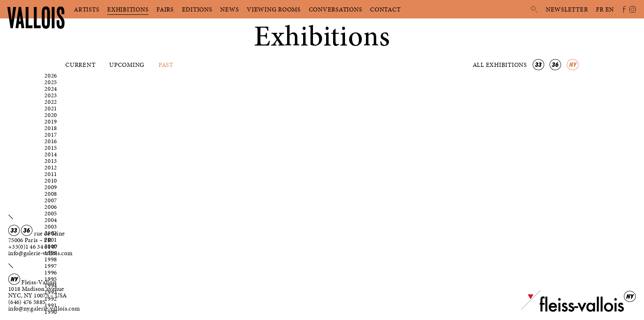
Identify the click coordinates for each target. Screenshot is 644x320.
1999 (51, 253)
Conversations (336, 9)
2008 (51, 194)
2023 (51, 95)
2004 (51, 220)
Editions (197, 9)
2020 (51, 115)
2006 (51, 207)
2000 (51, 246)
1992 (51, 299)
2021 (51, 108)
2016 (51, 141)
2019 (51, 121)
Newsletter (567, 9)
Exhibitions (128, 9)
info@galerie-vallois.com (40, 253)
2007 (51, 200)
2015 (51, 148)
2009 (51, 187)
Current (80, 65)
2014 (51, 154)
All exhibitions (501, 65)
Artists (86, 9)
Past (166, 65)
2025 (51, 82)
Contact (385, 9)
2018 (51, 128)
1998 (51, 259)
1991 (51, 305)
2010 (51, 181)
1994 (51, 286)
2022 (51, 102)
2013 (51, 161)
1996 (51, 272)
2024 (51, 89)
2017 (51, 135)
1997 (51, 266)
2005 (51, 213)
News (229, 9)
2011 (51, 174)
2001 (51, 240)
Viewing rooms (274, 9)
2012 (51, 167)
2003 (51, 226)
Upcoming (127, 65)
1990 (51, 312)
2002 (51, 233)
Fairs (165, 9)
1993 (51, 292)
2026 (51, 75)
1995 (51, 279)
